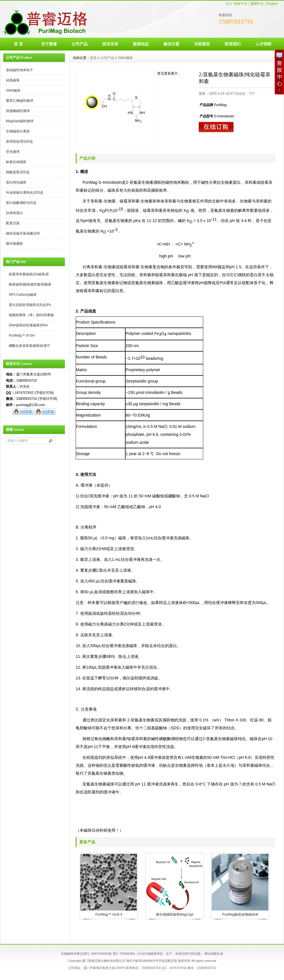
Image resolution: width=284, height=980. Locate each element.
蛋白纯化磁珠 (16, 182)
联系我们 (233, 44)
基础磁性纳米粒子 (20, 70)
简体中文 (241, 4)
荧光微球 (13, 152)
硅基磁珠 (13, 80)
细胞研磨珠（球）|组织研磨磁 (31, 315)
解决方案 (171, 44)
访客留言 (202, 44)
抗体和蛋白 (14, 213)
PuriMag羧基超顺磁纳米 (240, 914)
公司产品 (80, 44)
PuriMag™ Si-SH (22, 335)
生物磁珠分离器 (18, 131)
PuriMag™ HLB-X (109, 914)
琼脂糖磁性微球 (18, 111)
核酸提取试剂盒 (18, 172)
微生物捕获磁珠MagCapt (175, 914)
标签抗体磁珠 (16, 162)
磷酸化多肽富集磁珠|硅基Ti (29, 346)
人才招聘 (263, 44)
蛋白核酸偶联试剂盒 (21, 203)
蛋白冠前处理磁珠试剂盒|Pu (30, 305)
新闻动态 (141, 44)
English (272, 4)
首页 (93, 58)
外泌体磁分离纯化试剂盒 (25, 193)
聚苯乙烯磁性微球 (20, 101)
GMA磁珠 (13, 90)
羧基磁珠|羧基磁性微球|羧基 (30, 284)
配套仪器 (13, 223)
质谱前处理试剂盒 (20, 141)
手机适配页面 (168, 961)
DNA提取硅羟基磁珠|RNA (28, 325)
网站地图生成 (214, 954)
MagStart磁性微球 (20, 121)
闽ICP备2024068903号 (142, 961)
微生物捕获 (14, 244)
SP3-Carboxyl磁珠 (23, 295)
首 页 (18, 44)
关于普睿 (49, 44)
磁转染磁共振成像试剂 (23, 233)
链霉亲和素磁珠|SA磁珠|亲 (29, 274)
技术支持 (110, 44)
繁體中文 (257, 4)
